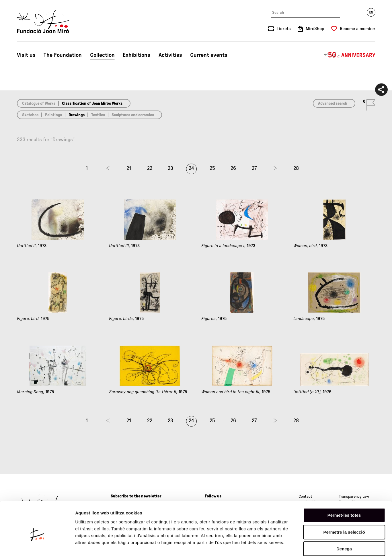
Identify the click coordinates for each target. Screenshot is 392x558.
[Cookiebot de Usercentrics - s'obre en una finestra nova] (37, 547)
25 (212, 168)
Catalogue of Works (39, 104)
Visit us (26, 55)
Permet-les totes (344, 488)
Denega (344, 521)
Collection (102, 55)
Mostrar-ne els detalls (330, 547)
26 (233, 168)
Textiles (98, 115)
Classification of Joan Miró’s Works (92, 104)
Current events (209, 55)
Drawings (77, 115)
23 (170, 168)
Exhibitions (136, 55)
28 (296, 168)
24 (191, 168)
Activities (170, 55)
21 (129, 168)
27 (254, 168)
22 (150, 168)
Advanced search (333, 104)
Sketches (30, 115)
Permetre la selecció (344, 505)
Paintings (53, 115)
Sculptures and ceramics (133, 115)
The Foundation (63, 55)
